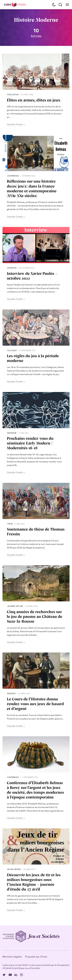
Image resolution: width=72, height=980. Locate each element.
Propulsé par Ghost (36, 957)
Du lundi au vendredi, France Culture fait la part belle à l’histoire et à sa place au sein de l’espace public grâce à (35, 717)
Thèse (10, 524)
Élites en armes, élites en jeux (34, 100)
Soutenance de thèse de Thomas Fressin (36, 531)
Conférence (13, 176)
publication (13, 95)
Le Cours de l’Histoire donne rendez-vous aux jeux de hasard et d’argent (35, 704)
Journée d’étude (15, 606)
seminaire (12, 433)
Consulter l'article (15, 124)
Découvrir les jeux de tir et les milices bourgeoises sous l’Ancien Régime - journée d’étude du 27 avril (34, 882)
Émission (11, 694)
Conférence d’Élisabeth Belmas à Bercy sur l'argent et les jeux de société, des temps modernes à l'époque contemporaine (35, 790)
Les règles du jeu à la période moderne (33, 358)
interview (12, 268)
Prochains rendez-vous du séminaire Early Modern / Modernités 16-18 (30, 443)
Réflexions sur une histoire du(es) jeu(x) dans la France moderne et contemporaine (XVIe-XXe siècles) (32, 188)
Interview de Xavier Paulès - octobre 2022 (32, 276)
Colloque (12, 351)
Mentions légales (12, 957)
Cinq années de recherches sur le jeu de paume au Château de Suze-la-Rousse (35, 616)
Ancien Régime (14, 869)
